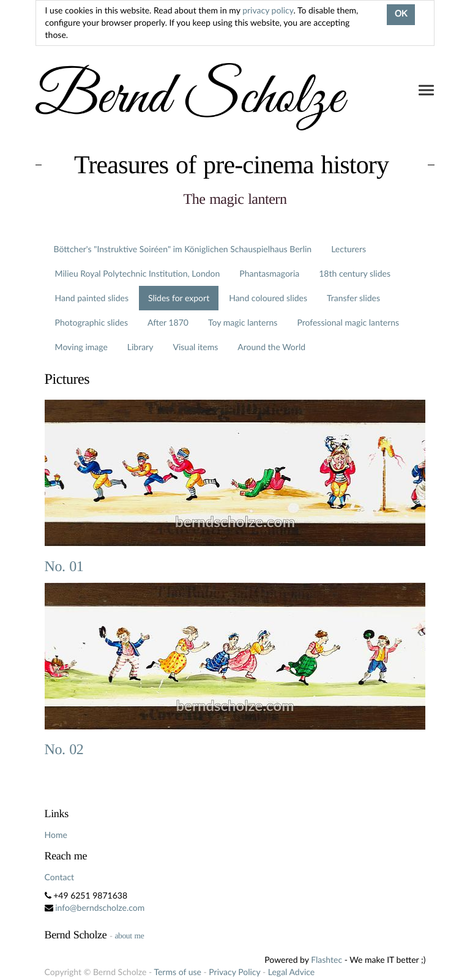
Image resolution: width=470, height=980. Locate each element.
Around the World (271, 347)
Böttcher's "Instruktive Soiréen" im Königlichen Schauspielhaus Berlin (183, 249)
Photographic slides (91, 322)
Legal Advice (291, 972)
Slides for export (179, 298)
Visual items (195, 347)
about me (129, 936)
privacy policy (268, 10)
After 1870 (168, 322)
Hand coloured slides (268, 298)
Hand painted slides (92, 298)
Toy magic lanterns (243, 322)
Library (140, 347)
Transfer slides (353, 298)
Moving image (81, 347)
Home (56, 835)
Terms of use (177, 972)
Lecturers (349, 249)
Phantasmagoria (269, 273)
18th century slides (355, 273)
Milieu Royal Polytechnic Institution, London (138, 273)
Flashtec (326, 959)
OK (401, 15)
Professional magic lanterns (348, 322)
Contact (60, 877)
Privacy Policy (234, 972)
